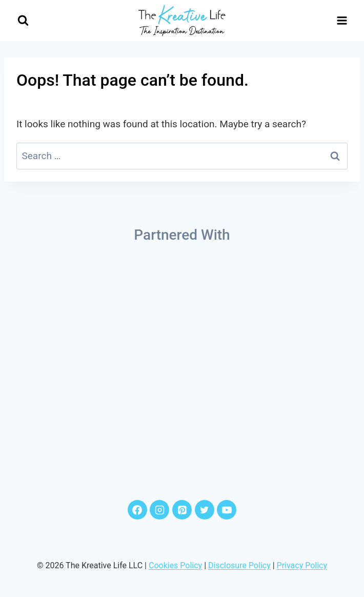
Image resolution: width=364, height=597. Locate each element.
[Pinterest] (182, 510)
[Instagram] (159, 510)
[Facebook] (137, 510)
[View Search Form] (23, 21)
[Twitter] (205, 510)
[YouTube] (227, 510)
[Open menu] (342, 20)
